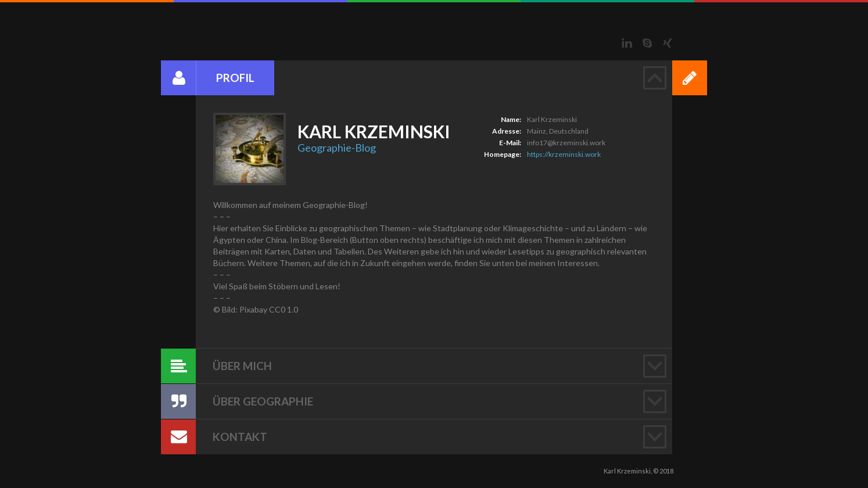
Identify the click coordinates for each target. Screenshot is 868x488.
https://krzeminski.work (564, 154)
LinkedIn (627, 43)
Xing (668, 43)
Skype (647, 43)
